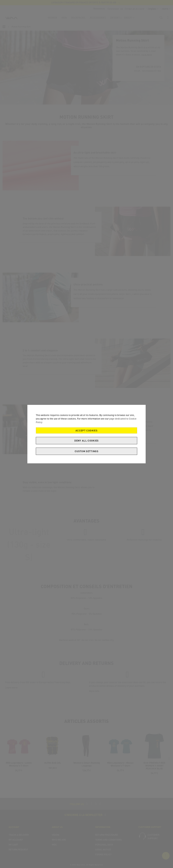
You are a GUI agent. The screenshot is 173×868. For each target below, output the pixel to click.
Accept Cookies (86, 430)
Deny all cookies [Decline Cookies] (86, 441)
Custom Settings (86, 451)
